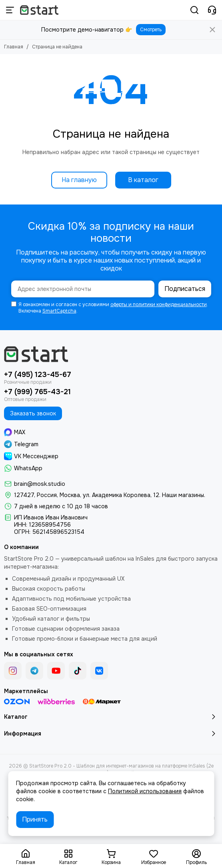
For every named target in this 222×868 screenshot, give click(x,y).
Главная (14, 47)
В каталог (143, 180)
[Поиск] (194, 10)
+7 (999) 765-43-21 (37, 392)
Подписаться (185, 289)
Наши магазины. (184, 495)
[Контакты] (212, 10)
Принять (35, 819)
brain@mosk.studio (40, 484)
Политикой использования (145, 791)
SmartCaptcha (59, 311)
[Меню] (10, 10)
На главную (79, 180)
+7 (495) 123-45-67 (38, 375)
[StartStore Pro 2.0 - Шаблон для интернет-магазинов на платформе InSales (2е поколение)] (39, 10)
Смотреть (151, 30)
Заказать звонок (33, 413)
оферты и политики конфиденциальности (159, 305)
